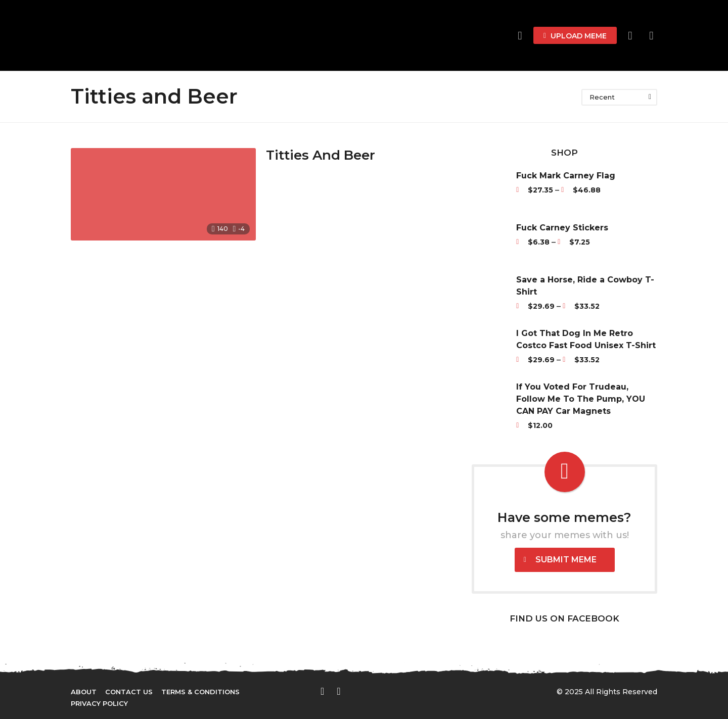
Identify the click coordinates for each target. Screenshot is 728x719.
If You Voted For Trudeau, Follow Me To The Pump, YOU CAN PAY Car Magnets (581, 399)
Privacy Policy (99, 703)
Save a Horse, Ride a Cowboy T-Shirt (585, 286)
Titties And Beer (321, 155)
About (84, 692)
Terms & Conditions (200, 692)
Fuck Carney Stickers (562, 228)
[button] (630, 35)
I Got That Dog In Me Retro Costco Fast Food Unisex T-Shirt (586, 339)
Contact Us (129, 692)
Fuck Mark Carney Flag (566, 176)
